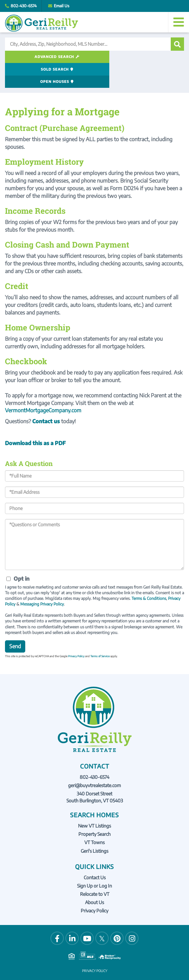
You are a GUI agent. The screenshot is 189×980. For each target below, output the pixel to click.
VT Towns (94, 818)
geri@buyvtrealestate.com (94, 761)
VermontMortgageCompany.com (43, 386)
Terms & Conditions (149, 574)
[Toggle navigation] (179, 22)
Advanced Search (32, 57)
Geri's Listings (94, 826)
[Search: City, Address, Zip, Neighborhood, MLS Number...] (88, 44)
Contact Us (95, 853)
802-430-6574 (24, 6)
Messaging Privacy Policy (42, 579)
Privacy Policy (76, 632)
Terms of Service (100, 632)
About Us (94, 878)
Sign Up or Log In (94, 861)
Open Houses (152, 57)
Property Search (94, 810)
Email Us (62, 6)
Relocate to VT (95, 869)
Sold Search (92, 57)
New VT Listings (94, 801)
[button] (177, 44)
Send (15, 622)
